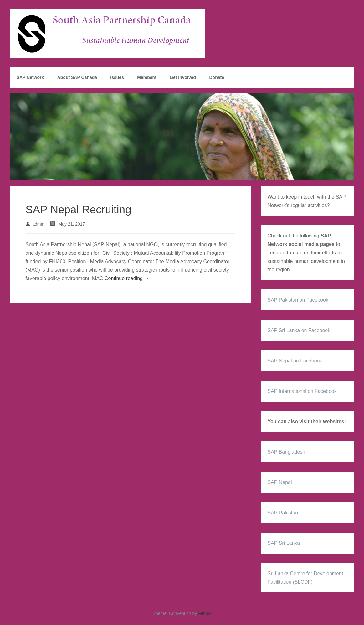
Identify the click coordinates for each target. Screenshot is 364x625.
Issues (117, 77)
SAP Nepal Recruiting (79, 209)
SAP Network (30, 77)
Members (147, 77)
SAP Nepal (280, 482)
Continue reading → (127, 278)
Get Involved (183, 77)
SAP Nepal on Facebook (295, 361)
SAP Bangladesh (287, 452)
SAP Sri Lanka (284, 543)
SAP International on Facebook (302, 391)
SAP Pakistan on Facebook (298, 300)
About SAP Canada (77, 77)
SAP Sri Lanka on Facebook (299, 330)
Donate (216, 77)
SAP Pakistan (283, 513)
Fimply (205, 613)
